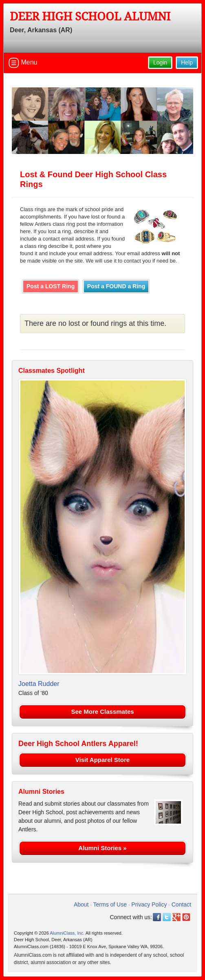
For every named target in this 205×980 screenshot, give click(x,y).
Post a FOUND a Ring (116, 286)
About (81, 904)
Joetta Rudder (39, 684)
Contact (181, 904)
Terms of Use (110, 904)
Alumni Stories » (102, 848)
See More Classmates (102, 712)
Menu (23, 63)
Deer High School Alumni (90, 17)
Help (187, 62)
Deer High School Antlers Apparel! (78, 744)
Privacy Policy (149, 904)
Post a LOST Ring (51, 286)
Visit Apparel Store (102, 760)
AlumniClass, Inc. (67, 933)
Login (160, 62)
